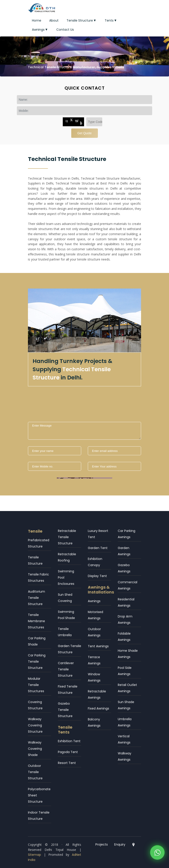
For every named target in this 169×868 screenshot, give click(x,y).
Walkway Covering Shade (35, 749)
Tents (111, 20)
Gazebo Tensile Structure (65, 710)
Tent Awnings (98, 646)
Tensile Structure (82, 20)
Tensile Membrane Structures (36, 621)
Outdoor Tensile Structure (35, 772)
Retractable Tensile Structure (67, 537)
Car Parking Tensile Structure (37, 662)
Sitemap (34, 855)
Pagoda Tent (68, 752)
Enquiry (120, 844)
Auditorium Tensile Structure (36, 598)
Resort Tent (67, 763)
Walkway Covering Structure (35, 725)
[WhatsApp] (157, 853)
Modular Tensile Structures (36, 685)
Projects (102, 844)
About (54, 20)
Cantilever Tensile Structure (66, 669)
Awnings (40, 30)
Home (37, 20)
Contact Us (65, 30)
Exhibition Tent (69, 741)
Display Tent (97, 576)
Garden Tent (98, 548)
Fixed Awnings (98, 708)
